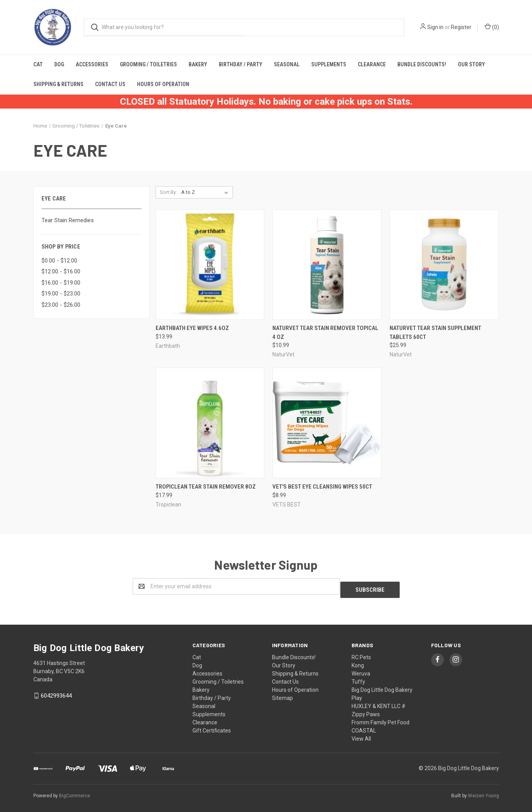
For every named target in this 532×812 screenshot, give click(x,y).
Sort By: (168, 192)
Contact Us (110, 84)
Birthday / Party (241, 64)
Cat (38, 64)
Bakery (198, 64)
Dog (59, 64)
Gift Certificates (212, 727)
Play (357, 695)
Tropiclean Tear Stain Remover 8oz (206, 487)
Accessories (92, 64)
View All (361, 735)
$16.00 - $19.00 (61, 283)
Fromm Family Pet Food (380, 719)
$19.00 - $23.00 (61, 294)
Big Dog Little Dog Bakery (382, 686)
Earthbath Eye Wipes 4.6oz (192, 328)
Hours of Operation (163, 84)
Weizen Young (483, 792)
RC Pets (361, 654)
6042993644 (56, 692)
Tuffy (358, 678)
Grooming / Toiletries (148, 64)
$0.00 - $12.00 (59, 261)
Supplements (329, 64)
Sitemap (282, 695)
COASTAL (364, 727)
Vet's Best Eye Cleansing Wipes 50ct (322, 487)
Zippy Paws (366, 711)
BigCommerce (75, 792)
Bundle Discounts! (422, 64)
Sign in (435, 27)
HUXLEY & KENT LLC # (379, 703)
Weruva (361, 670)
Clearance (372, 64)
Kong (358, 662)
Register (461, 27)
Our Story (471, 64)
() (492, 27)
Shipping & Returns (58, 84)
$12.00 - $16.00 (61, 271)
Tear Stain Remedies (68, 220)
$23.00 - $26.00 (61, 305)
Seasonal (287, 64)
